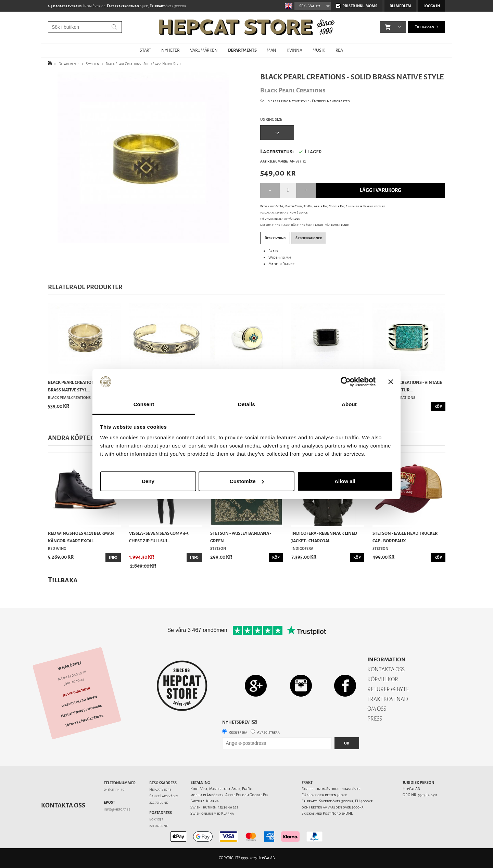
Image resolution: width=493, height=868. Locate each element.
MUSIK (319, 50)
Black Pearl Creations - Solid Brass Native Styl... (80, 386)
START (145, 50)
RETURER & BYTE (388, 689)
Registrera (238, 732)
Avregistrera (268, 732)
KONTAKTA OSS (386, 669)
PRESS (375, 719)
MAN (271, 50)
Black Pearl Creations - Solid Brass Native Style (144, 64)
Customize (247, 481)
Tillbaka (63, 580)
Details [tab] (246, 404)
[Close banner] (391, 382)
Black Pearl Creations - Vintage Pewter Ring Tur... (407, 386)
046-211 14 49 (114, 789)
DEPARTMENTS (242, 50)
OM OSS (377, 709)
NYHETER (170, 50)
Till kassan (425, 27)
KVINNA (294, 50)
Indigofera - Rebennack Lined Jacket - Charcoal (324, 537)
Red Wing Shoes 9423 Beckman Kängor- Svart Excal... (81, 537)
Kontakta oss (63, 805)
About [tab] (349, 404)
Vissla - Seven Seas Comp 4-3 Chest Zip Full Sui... (159, 537)
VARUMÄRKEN (204, 50)
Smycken (93, 64)
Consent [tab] (144, 404)
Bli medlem (400, 6)
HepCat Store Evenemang (81, 711)
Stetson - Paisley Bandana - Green (241, 537)
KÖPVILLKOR (383, 679)
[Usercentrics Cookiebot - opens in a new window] (346, 382)
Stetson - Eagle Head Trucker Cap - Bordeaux (405, 537)
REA (339, 50)
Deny (148, 481)
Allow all (345, 481)
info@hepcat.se (117, 809)
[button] (388, 27)
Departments (69, 64)
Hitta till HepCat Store (84, 721)
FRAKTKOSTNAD (388, 699)
